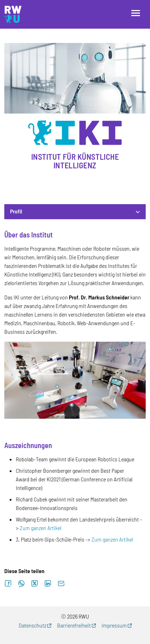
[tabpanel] (75, 387)
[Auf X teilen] (35, 584)
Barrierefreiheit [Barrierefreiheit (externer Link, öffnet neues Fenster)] (74, 625)
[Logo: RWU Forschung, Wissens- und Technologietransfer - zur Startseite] (13, 14)
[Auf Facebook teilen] (8, 584)
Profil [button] (16, 211)
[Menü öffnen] (136, 13)
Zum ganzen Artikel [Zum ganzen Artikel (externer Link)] (41, 528)
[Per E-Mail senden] (61, 584)
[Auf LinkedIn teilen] (48, 584)
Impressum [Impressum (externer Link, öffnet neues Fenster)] (114, 625)
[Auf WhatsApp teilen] (21, 584)
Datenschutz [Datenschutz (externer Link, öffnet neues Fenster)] (32, 625)
